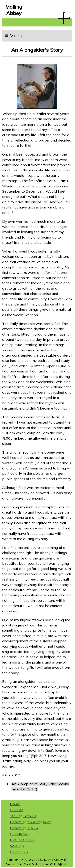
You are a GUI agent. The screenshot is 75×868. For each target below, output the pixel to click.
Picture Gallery (23, 840)
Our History (20, 834)
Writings (17, 846)
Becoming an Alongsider (30, 822)
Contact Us (19, 852)
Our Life (17, 810)
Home (15, 804)
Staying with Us (23, 816)
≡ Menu (14, 35)
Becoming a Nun (24, 828)
